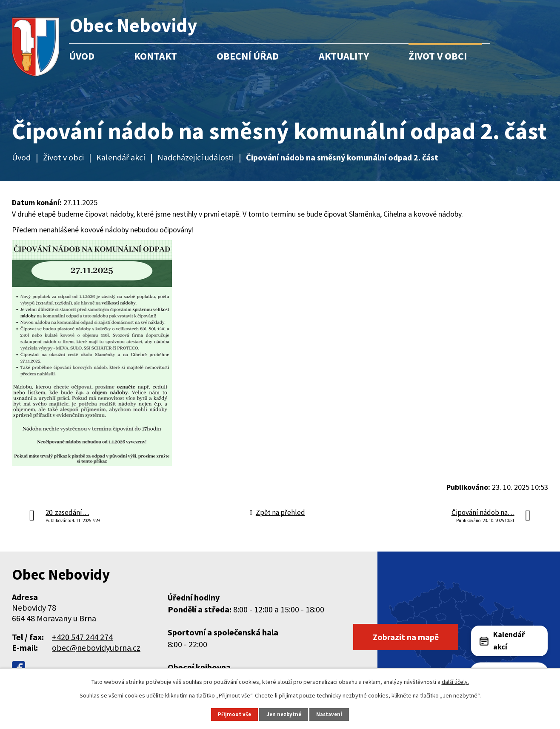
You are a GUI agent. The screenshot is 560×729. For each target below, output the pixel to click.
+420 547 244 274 (82, 637)
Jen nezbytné (284, 714)
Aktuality (344, 56)
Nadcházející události (196, 157)
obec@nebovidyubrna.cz (96, 648)
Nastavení (329, 714)
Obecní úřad (248, 56)
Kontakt (156, 56)
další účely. (455, 682)
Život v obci (438, 56)
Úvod (82, 56)
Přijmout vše (234, 714)
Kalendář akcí (121, 157)
